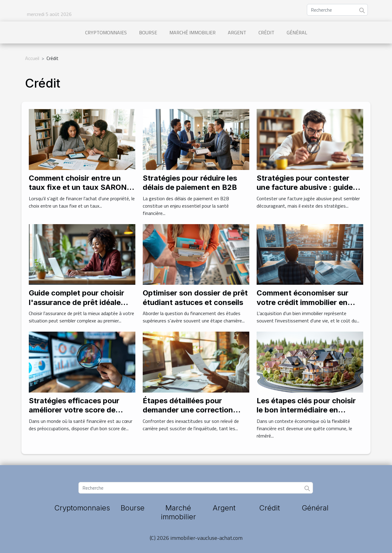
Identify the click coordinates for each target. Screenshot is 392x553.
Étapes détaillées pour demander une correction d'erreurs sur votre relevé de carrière (193, 415)
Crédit (266, 32)
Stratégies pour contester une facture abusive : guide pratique (305, 187)
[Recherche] (337, 10)
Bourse (148, 32)
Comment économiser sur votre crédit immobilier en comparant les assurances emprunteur (304, 307)
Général (297, 32)
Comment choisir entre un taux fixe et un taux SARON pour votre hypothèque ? (78, 187)
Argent (237, 32)
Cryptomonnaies (106, 32)
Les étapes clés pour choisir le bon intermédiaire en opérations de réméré (306, 410)
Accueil (32, 58)
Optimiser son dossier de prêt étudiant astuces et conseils (195, 297)
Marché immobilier (192, 32)
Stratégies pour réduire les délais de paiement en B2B (190, 183)
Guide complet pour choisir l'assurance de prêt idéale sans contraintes (77, 302)
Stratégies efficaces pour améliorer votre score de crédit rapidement (74, 410)
